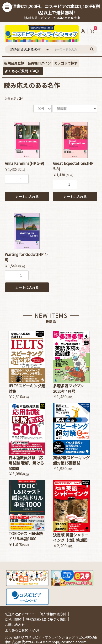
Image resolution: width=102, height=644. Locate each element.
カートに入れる (27, 197)
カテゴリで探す (66, 63)
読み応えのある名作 (32, 85)
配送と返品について (20, 614)
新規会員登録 (14, 63)
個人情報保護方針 (53, 614)
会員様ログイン (39, 63)
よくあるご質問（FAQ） (23, 71)
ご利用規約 (13, 619)
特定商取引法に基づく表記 (46, 619)
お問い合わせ (15, 625)
